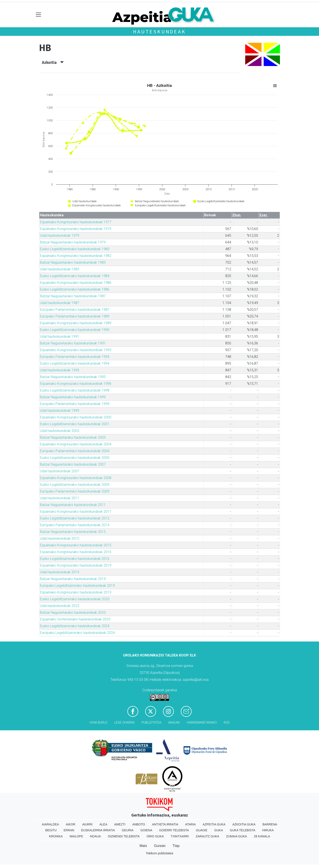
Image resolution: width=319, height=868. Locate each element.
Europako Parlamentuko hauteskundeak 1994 (75, 357)
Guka (219, 830)
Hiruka (268, 830)
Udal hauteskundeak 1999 (60, 411)
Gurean (160, 846)
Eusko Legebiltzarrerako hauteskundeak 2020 (75, 599)
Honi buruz (99, 723)
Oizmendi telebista (124, 836)
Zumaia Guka (237, 836)
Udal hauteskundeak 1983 (60, 269)
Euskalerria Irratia (98, 830)
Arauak (174, 723)
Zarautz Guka (207, 836)
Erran (69, 830)
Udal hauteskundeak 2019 (60, 572)
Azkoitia (53, 62)
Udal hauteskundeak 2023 (60, 606)
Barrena (270, 824)
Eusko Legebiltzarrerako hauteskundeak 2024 (75, 626)
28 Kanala (262, 836)
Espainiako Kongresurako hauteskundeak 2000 (76, 417)
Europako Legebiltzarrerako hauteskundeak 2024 (77, 633)
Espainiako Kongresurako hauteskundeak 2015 (76, 545)
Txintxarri (180, 836)
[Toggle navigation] (39, 15)
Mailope (76, 836)
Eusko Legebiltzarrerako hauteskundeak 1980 (75, 249)
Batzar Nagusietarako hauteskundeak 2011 (73, 505)
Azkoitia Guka (244, 824)
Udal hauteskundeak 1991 (60, 336)
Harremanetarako (202, 723)
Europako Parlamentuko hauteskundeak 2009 (75, 491)
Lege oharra (124, 723)
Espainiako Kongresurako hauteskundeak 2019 (76, 565)
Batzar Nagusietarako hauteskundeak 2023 (73, 613)
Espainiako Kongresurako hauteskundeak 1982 (76, 256)
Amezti (120, 824)
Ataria (190, 824)
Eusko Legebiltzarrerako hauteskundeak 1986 (75, 289)
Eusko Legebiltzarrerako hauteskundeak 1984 (75, 276)
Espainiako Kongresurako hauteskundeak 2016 (76, 552)
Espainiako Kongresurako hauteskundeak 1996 (76, 384)
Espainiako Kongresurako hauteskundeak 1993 (76, 350)
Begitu (51, 830)
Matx (143, 846)
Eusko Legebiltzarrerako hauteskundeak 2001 (75, 424)
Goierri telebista (174, 830)
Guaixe (202, 830)
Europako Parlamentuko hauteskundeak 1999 (75, 404)
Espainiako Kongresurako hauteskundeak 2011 (76, 512)
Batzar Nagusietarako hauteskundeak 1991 (73, 343)
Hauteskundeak (159, 32)
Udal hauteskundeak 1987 (60, 303)
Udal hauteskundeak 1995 (60, 370)
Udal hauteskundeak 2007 (60, 471)
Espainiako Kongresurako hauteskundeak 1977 (76, 222)
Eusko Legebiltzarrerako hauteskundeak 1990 (75, 330)
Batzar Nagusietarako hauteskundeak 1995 (73, 377)
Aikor (71, 824)
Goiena (146, 830)
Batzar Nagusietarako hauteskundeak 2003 (73, 437)
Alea (103, 824)
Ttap (176, 846)
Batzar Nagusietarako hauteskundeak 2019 (73, 579)
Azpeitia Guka (214, 824)
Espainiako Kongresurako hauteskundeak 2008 (76, 478)
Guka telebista (243, 830)
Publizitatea (151, 723)
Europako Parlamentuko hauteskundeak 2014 (75, 525)
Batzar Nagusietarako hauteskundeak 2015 (73, 532)
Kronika (56, 836)
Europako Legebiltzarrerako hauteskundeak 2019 (77, 586)
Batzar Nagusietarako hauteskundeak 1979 (73, 242)
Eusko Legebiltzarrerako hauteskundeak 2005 (75, 458)
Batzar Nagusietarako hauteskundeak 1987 (73, 296)
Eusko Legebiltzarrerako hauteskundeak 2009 (75, 485)
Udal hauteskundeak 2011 (60, 498)
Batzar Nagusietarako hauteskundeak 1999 (73, 397)
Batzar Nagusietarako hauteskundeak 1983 (73, 262)
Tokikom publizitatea (159, 853)
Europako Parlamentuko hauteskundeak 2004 (75, 451)
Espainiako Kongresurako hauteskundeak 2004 (76, 444)
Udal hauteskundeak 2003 (60, 431)
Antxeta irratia (165, 824)
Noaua (95, 836)
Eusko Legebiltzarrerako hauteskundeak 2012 (75, 518)
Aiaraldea (50, 824)
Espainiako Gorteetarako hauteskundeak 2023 (75, 619)
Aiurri (87, 824)
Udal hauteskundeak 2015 (60, 538)
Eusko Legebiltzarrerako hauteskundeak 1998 (75, 390)
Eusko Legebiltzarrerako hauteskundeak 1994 (75, 363)
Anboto (139, 824)
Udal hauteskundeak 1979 (60, 236)
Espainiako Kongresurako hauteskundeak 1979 (76, 229)
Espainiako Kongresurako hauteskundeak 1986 (76, 283)
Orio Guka (155, 836)
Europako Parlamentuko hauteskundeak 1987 (75, 310)
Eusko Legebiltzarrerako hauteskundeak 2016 (75, 559)
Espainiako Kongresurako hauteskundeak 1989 (76, 323)
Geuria (128, 830)
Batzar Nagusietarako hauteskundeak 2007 (73, 464)
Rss (227, 723)
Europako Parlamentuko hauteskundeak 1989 (75, 316)
